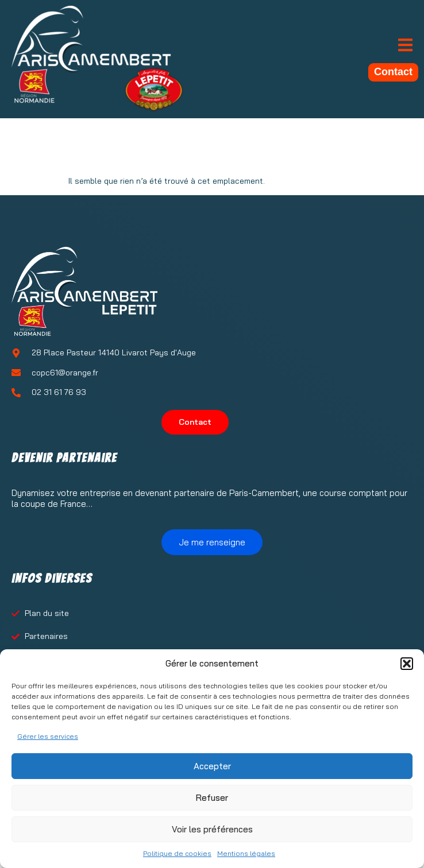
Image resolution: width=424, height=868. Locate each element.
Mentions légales (246, 853)
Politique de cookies (177, 853)
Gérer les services (48, 736)
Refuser (212, 798)
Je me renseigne (212, 542)
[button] (407, 664)
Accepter (212, 766)
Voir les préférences (212, 829)
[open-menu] (405, 46)
